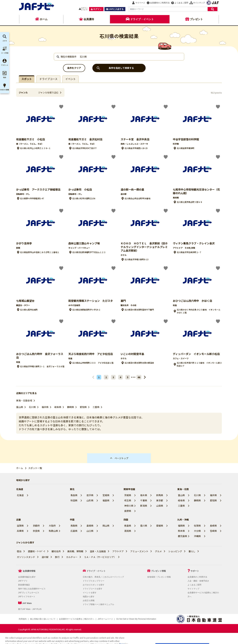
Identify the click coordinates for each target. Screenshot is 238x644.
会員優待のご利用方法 (197, 577)
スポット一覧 (35, 468)
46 (139, 377)
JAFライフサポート (27, 597)
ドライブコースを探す (93, 589)
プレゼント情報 (158, 571)
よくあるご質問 (194, 585)
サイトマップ (193, 589)
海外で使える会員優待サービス (32, 589)
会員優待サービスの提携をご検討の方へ (77, 619)
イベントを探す (90, 593)
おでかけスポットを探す (94, 585)
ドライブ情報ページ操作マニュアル (98, 604)
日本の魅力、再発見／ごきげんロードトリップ (103, 577)
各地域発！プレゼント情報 (159, 577)
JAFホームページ (105, 619)
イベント (71, 79)
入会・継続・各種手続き (198, 581)
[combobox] (168, 9)
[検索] (213, 9)
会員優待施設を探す (27, 577)
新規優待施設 (24, 585)
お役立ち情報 (89, 600)
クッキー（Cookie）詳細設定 (129, 619)
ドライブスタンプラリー (94, 581)
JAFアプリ (23, 581)
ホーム (20, 468)
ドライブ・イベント (96, 571)
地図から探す (89, 597)
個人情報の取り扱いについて (43, 619)
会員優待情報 (29, 571)
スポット (27, 79)
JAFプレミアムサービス (29, 593)
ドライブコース (48, 79)
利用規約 (23, 619)
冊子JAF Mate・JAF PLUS (30, 609)
